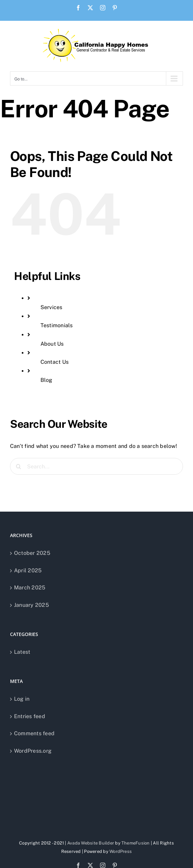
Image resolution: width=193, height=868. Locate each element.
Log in (22, 699)
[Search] (18, 466)
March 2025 (30, 588)
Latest (22, 652)
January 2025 (31, 605)
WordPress (121, 851)
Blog (46, 380)
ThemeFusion (136, 843)
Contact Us (55, 362)
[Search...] (96, 466)
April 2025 (28, 570)
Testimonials (57, 325)
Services (52, 307)
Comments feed (34, 733)
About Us (52, 344)
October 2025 (32, 553)
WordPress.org (33, 751)
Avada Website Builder (91, 843)
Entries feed (30, 716)
